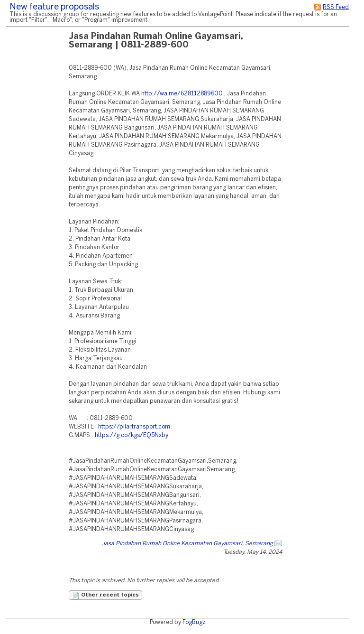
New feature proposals (54, 7)
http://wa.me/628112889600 (182, 94)
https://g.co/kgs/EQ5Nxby (132, 435)
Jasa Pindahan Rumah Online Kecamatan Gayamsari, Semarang (187, 544)
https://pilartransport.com (134, 427)
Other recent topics (105, 596)
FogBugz (194, 622)
